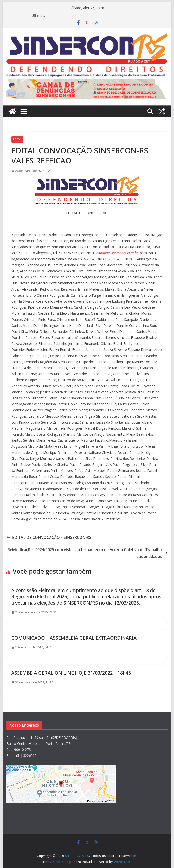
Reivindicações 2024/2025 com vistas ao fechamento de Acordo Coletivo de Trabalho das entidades (87, 553)
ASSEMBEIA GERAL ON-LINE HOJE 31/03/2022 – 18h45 (71, 673)
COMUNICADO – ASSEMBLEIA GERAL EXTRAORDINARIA (74, 638)
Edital (17, 139)
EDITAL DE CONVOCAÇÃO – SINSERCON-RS (49, 537)
